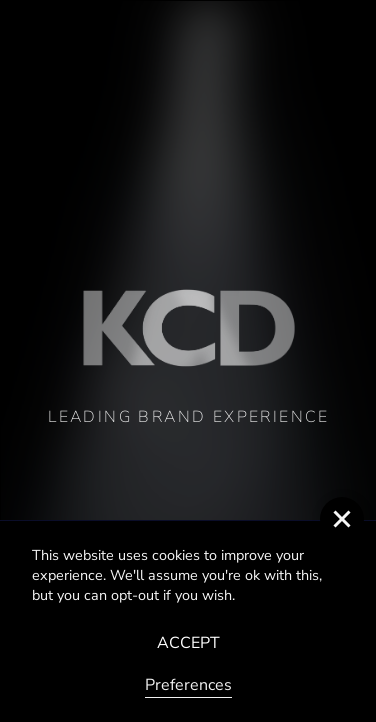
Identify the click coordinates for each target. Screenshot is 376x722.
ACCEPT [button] (188, 643)
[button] (342, 519)
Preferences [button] (188, 685)
